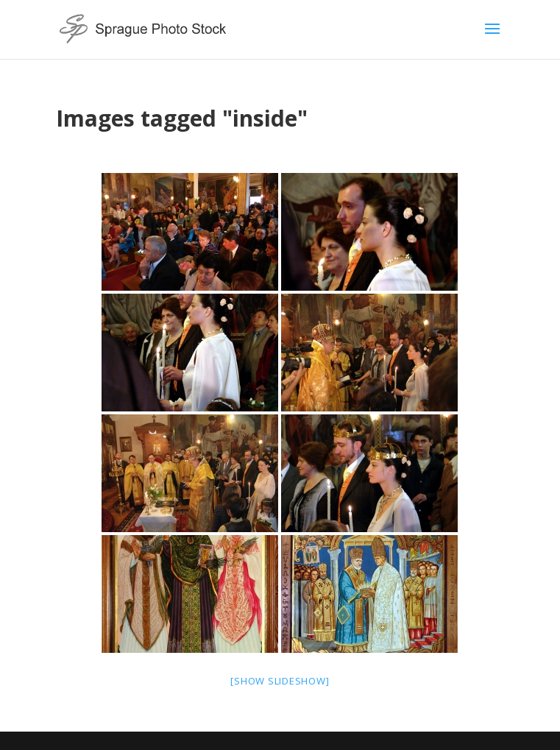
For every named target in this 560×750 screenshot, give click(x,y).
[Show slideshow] (280, 681)
